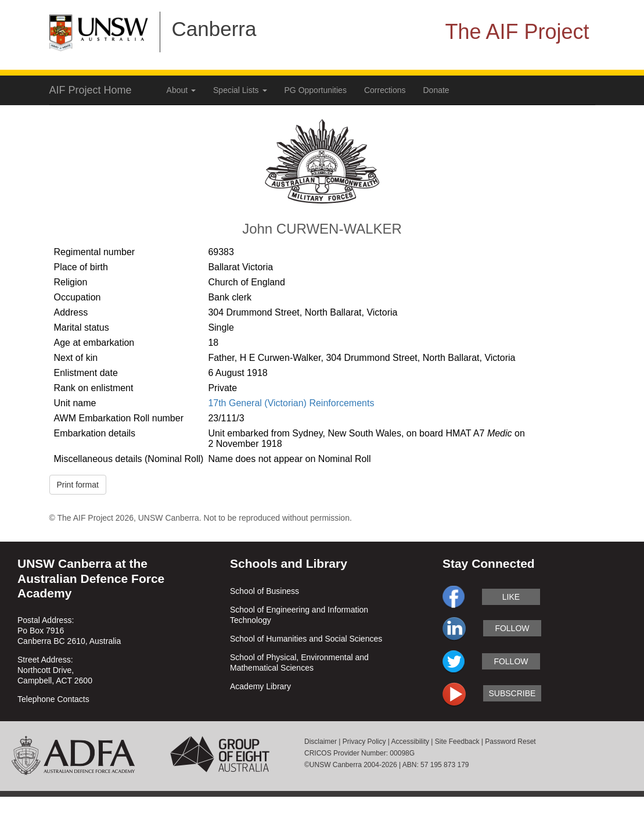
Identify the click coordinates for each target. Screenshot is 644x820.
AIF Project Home (91, 90)
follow (512, 628)
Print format (78, 485)
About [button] (181, 90)
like (511, 597)
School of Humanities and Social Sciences (306, 639)
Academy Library (260, 686)
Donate (436, 90)
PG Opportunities (316, 90)
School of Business (265, 591)
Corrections (385, 90)
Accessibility (410, 742)
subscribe (512, 693)
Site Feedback (457, 742)
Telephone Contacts (53, 699)
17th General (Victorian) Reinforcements (291, 403)
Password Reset (510, 742)
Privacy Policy (364, 742)
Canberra (214, 29)
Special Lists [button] (240, 90)
